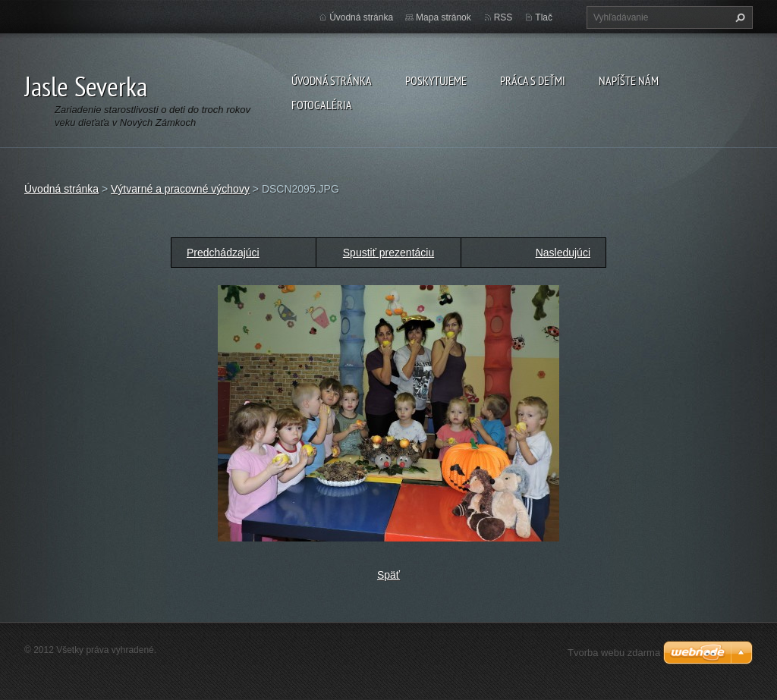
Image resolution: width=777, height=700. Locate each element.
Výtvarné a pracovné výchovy (180, 189)
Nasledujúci (563, 253)
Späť (388, 575)
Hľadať (738, 17)
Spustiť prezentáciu (388, 253)
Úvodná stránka (332, 80)
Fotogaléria (322, 105)
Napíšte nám (629, 80)
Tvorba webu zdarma (614, 653)
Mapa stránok (444, 17)
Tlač (544, 17)
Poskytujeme (436, 80)
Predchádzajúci (223, 253)
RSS (503, 17)
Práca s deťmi (533, 80)
